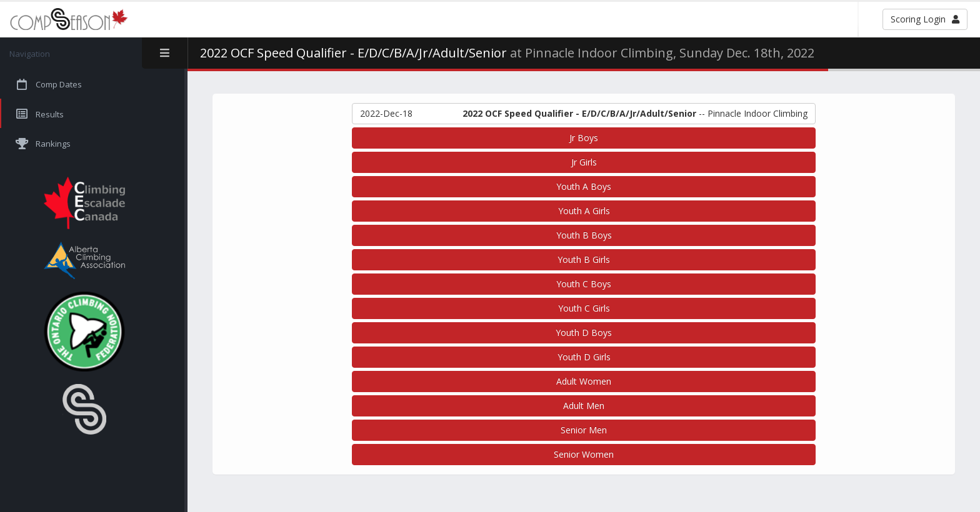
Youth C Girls (584, 308)
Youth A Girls (584, 211)
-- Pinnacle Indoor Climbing (584, 114)
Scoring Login (925, 19)
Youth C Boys (584, 284)
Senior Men (584, 430)
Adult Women (584, 381)
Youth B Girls (584, 259)
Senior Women (584, 454)
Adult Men (584, 406)
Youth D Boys (584, 332)
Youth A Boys (584, 186)
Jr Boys (584, 138)
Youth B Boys (584, 235)
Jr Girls (584, 162)
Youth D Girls (584, 357)
